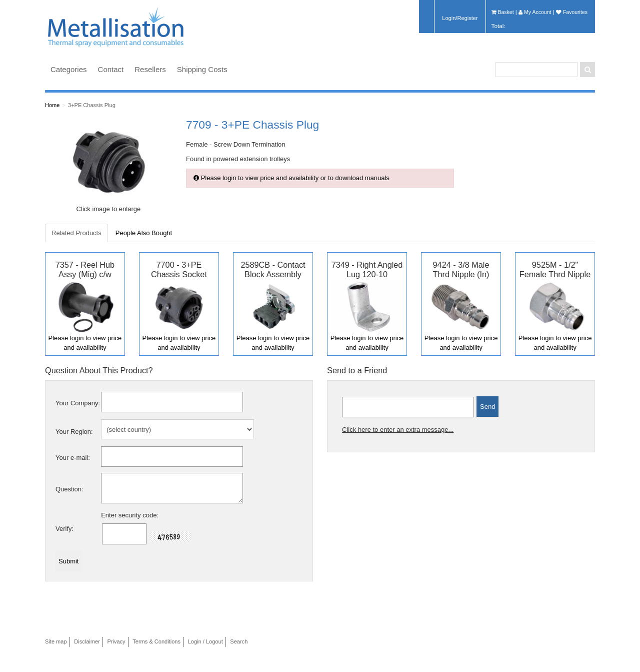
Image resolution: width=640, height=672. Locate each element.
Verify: (64, 529)
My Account (535, 12)
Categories (69, 69)
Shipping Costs (202, 69)
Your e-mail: (73, 458)
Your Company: (78, 403)
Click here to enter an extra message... (398, 430)
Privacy (116, 641)
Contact (111, 69)
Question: (69, 489)
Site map (56, 641)
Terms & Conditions (156, 641)
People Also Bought (144, 233)
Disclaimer (87, 641)
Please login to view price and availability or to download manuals (291, 178)
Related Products (76, 233)
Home (52, 105)
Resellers (150, 69)
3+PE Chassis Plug (92, 105)
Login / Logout (205, 641)
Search (239, 641)
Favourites (572, 12)
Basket (503, 12)
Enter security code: (130, 515)
